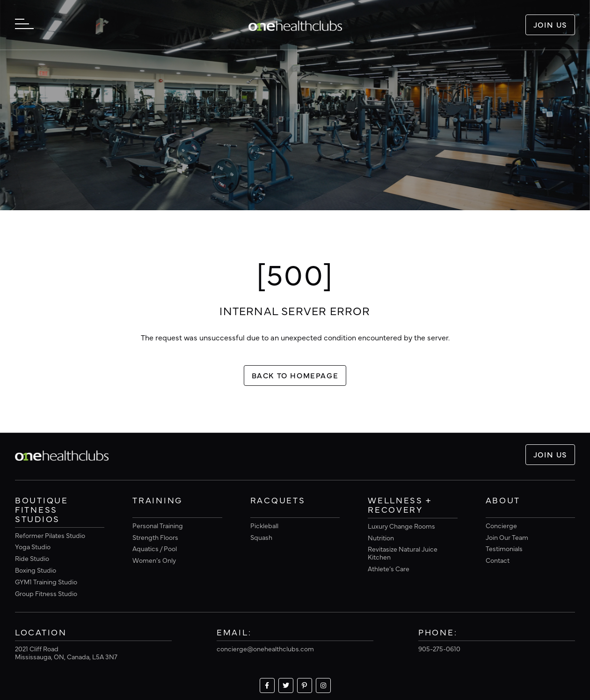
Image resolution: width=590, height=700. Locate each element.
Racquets (278, 501)
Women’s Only (154, 560)
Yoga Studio (33, 546)
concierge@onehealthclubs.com (265, 648)
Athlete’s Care (389, 568)
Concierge (501, 525)
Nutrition (381, 538)
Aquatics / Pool (155, 548)
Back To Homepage (295, 375)
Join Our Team (507, 537)
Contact (498, 560)
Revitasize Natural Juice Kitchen (403, 553)
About (503, 501)
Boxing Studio (36, 570)
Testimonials (504, 548)
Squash (261, 537)
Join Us (550, 24)
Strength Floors (155, 537)
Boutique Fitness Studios (42, 510)
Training (157, 501)
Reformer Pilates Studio (50, 535)
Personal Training (158, 525)
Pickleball (264, 525)
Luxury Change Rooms (401, 526)
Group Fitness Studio (46, 593)
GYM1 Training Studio (46, 582)
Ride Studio (32, 558)
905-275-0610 (439, 648)
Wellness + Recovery (400, 505)
